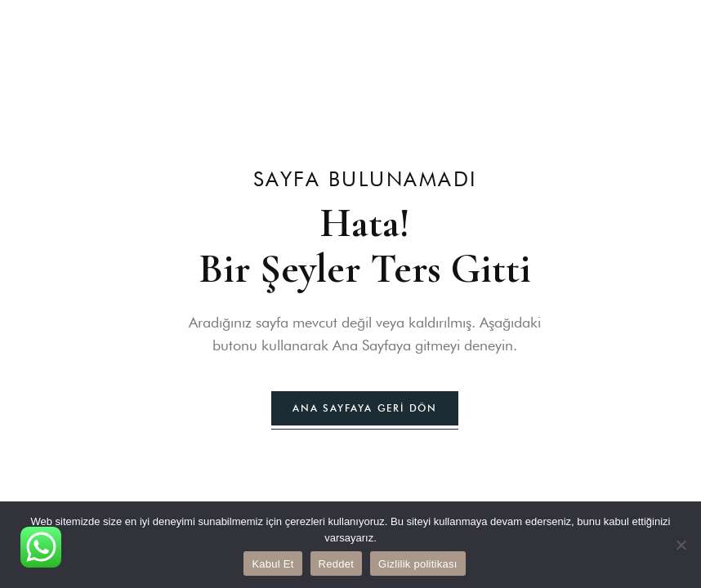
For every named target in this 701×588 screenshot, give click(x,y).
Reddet (336, 564)
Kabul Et (272, 564)
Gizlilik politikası (418, 564)
